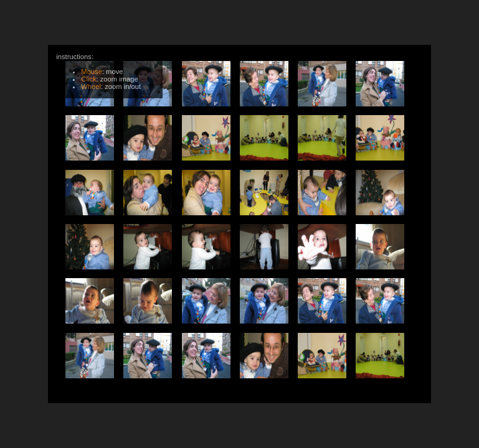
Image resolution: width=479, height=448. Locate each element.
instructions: (108, 71)
